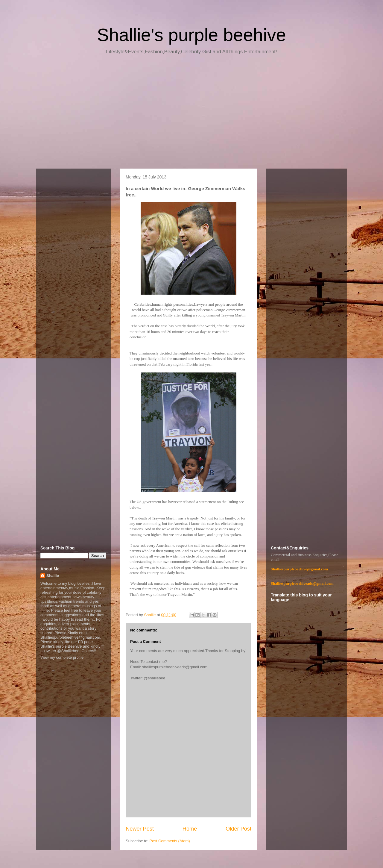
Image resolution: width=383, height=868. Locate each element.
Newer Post (140, 829)
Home (190, 829)
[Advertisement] (191, 114)
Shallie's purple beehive (191, 35)
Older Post (238, 829)
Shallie (53, 576)
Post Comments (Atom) (170, 841)
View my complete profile (62, 657)
